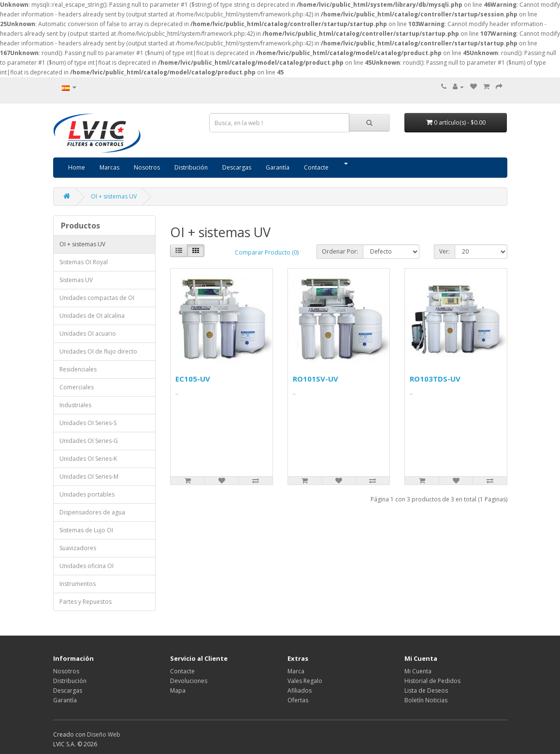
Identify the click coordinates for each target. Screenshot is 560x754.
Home (77, 167)
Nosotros (147, 167)
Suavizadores (78, 548)
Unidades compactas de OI (97, 298)
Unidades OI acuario (88, 334)
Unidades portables (87, 494)
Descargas (237, 167)
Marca (296, 671)
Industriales (75, 405)
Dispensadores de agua (92, 512)
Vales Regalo (305, 681)
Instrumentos (78, 584)
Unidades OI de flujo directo (98, 351)
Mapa (178, 690)
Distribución (191, 167)
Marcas (109, 167)
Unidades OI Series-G (89, 441)
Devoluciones (189, 681)
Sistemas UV (76, 280)
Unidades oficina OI (86, 566)
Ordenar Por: (340, 251)
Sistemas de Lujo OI (86, 530)
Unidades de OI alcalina (92, 316)
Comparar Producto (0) (267, 252)
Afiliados (300, 690)
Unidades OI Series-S (88, 423)
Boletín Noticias (426, 700)
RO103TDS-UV (435, 379)
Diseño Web (104, 734)
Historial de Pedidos (432, 681)
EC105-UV (193, 379)
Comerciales (77, 387)
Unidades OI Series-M (89, 477)
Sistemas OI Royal (84, 262)
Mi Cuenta (418, 671)
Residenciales (78, 369)
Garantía (278, 167)
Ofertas (298, 700)
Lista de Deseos (426, 690)
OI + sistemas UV (114, 196)
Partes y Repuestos (86, 602)
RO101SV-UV (316, 379)
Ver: (445, 251)
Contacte (316, 167)
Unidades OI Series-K (88, 459)
